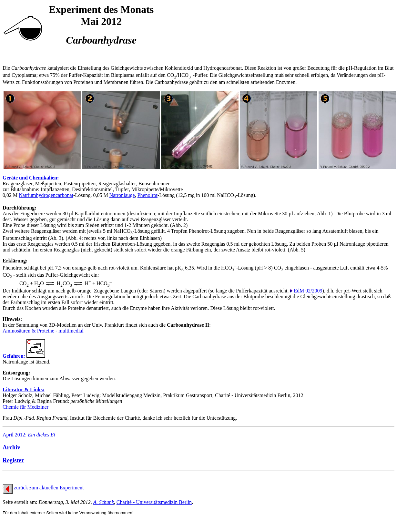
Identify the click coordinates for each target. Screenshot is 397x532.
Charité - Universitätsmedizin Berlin (154, 502)
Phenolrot (148, 195)
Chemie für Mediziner (25, 407)
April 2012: (29, 435)
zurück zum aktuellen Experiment (49, 488)
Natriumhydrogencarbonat (46, 195)
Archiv (11, 447)
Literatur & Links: (23, 389)
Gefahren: (14, 356)
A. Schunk (104, 502)
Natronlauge (122, 195)
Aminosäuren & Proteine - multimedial (43, 331)
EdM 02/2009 (308, 291)
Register (13, 460)
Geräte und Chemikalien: (31, 178)
